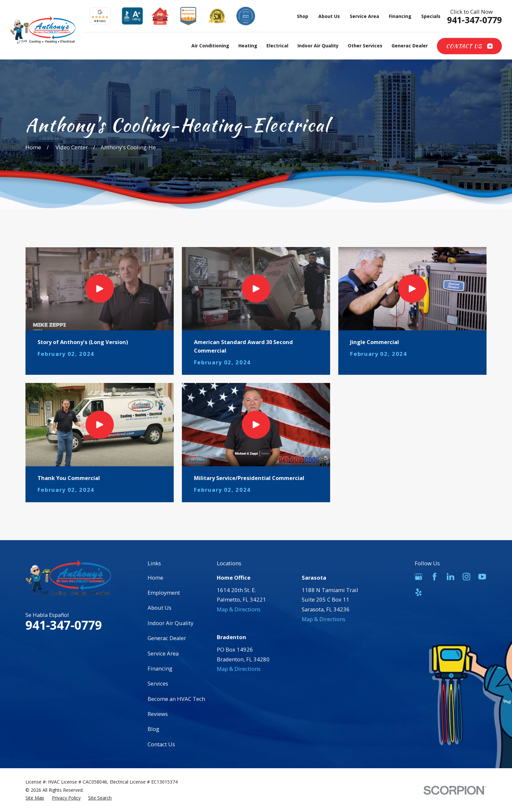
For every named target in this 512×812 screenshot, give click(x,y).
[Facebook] (434, 577)
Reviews (158, 714)
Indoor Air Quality (170, 623)
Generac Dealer (167, 638)
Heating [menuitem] (248, 46)
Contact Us (469, 46)
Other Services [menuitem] (365, 46)
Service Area (364, 16)
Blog (153, 729)
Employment (164, 593)
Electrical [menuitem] (277, 46)
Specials (431, 16)
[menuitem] (35, 798)
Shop (303, 16)
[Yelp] (418, 592)
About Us (329, 16)
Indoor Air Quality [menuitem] (318, 46)
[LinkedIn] (450, 577)
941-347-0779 (474, 20)
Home (155, 578)
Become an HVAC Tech (176, 699)
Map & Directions (239, 609)
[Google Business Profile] (418, 577)
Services (158, 683)
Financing (400, 16)
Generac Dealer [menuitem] (410, 46)
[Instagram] (466, 577)
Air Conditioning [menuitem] (210, 46)
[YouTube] (482, 577)
